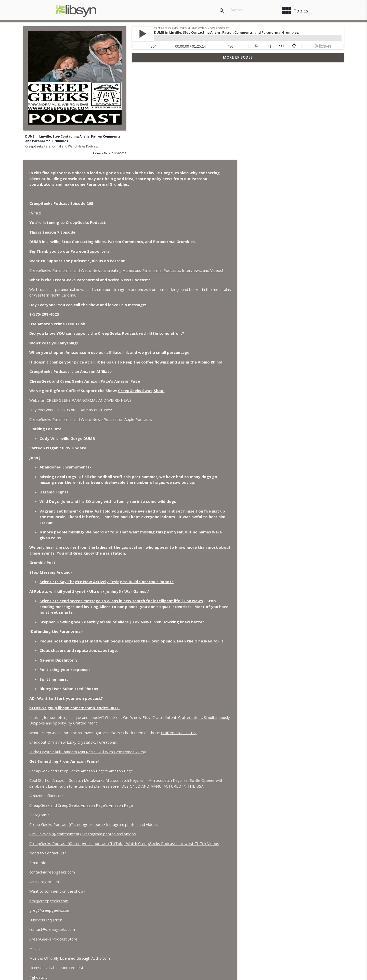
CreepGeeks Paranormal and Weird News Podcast (62, 146)
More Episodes (238, 57)
